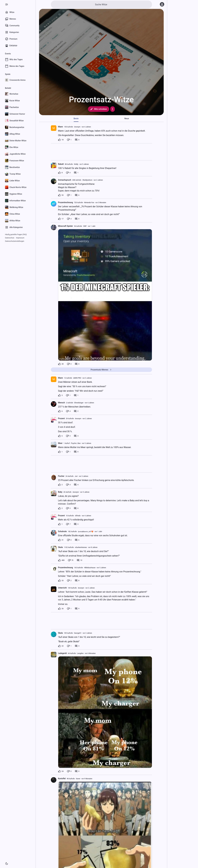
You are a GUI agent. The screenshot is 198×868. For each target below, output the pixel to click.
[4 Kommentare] (76, 436)
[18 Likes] (61, 140)
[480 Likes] (61, 560)
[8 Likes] (60, 173)
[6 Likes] (60, 411)
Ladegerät (62, 653)
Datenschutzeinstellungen (15, 241)
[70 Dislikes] (71, 560)
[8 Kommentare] (77, 581)
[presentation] (54, 128)
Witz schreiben (99, 109)
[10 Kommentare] (79, 560)
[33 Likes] (61, 581)
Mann (61, 127)
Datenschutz (10, 238)
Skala (60, 547)
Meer (60, 443)
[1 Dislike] (69, 140)
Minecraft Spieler (66, 226)
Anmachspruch (65, 180)
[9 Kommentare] (77, 609)
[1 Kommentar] (76, 173)
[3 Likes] (60, 395)
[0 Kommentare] (77, 140)
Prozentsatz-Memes (101, 370)
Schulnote (62, 531)
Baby (60, 492)
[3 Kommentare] (76, 524)
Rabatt (61, 164)
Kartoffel (62, 779)
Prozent (61, 418)
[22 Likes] (61, 646)
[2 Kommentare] (76, 411)
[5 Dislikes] (68, 436)
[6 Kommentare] (77, 195)
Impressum (20, 238)
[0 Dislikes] (68, 173)
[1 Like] (60, 452)
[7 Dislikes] (68, 524)
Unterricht (62, 588)
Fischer (61, 476)
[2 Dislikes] (69, 581)
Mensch (62, 403)
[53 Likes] (61, 195)
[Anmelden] (162, 4)
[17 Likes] (61, 219)
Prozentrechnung (66, 202)
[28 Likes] (61, 364)
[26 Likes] (61, 609)
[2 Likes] (60, 485)
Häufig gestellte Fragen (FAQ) (16, 235)
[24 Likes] (61, 771)
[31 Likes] (61, 540)
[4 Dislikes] (69, 219)
